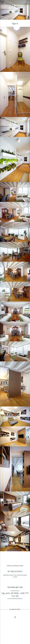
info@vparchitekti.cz (17, 598)
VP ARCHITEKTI (15, 609)
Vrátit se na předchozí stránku (15, 566)
